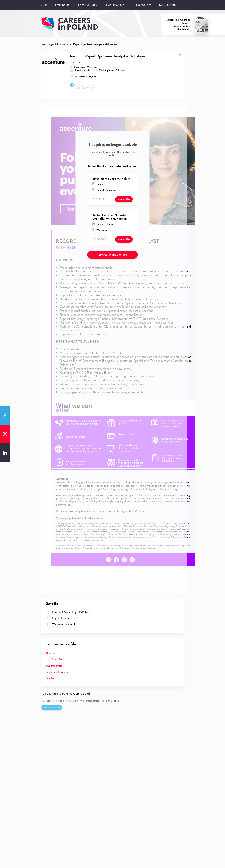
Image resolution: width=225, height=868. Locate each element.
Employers (63, 5)
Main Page (47, 44)
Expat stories (88, 5)
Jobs (44, 5)
